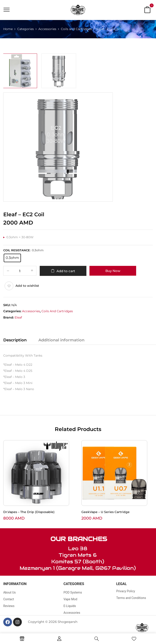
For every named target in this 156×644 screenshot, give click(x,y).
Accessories (47, 29)
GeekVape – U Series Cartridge (105, 512)
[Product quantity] (20, 271)
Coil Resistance (17, 250)
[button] (147, 11)
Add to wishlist (27, 286)
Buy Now (113, 271)
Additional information (61, 340)
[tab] (15, 341)
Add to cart (66, 271)
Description (15, 340)
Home (8, 29)
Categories (26, 29)
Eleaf (18, 317)
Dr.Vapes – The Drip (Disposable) (29, 512)
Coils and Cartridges (76, 29)
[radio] (12, 258)
